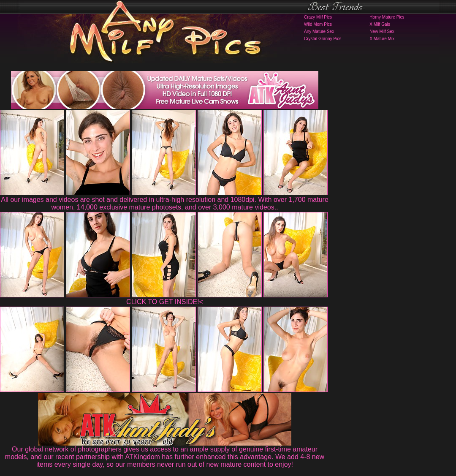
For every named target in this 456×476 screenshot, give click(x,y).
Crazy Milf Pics (318, 17)
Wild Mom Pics (318, 24)
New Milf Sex (382, 31)
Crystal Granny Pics (323, 39)
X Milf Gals (380, 24)
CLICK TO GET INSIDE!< (165, 302)
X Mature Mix (382, 39)
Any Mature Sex (319, 31)
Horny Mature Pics (387, 17)
